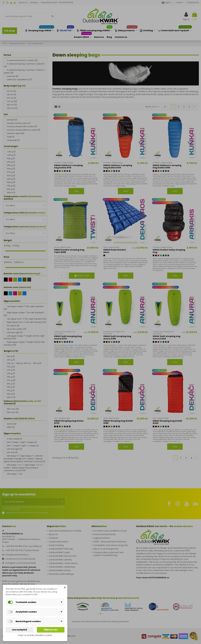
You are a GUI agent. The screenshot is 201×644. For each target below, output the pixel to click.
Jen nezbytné (19, 630)
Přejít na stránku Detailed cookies (35, 635)
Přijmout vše (51, 630)
